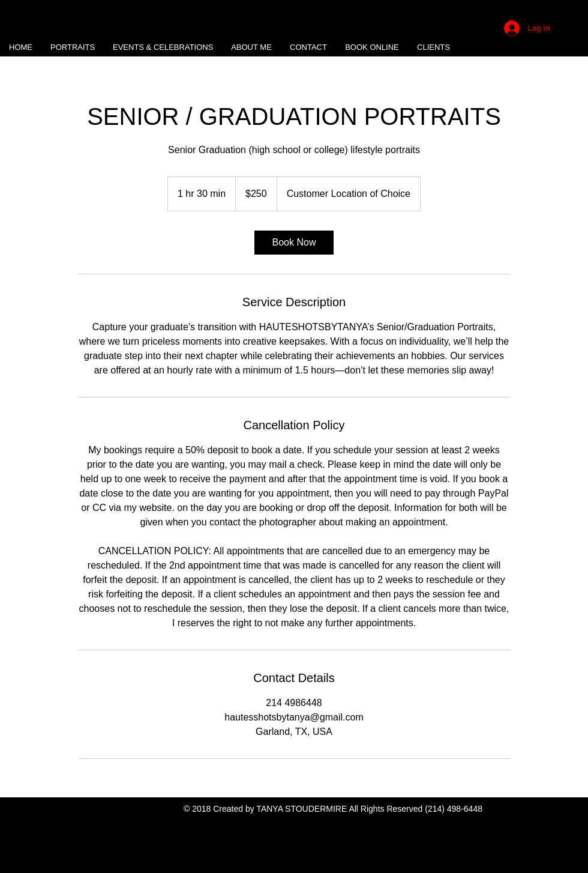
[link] (294, 243)
